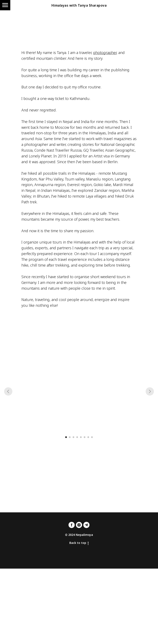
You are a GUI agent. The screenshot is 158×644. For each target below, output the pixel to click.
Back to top (79, 543)
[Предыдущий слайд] (8, 391)
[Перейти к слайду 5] (81, 437)
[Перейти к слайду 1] (66, 437)
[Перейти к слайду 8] (92, 437)
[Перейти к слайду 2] (70, 437)
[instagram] (79, 525)
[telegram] (86, 525)
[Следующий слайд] (150, 391)
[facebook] (72, 525)
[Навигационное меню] (5, 5)
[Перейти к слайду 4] (77, 437)
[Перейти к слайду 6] (85, 437)
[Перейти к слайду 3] (73, 437)
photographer (105, 53)
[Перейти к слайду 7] (88, 437)
